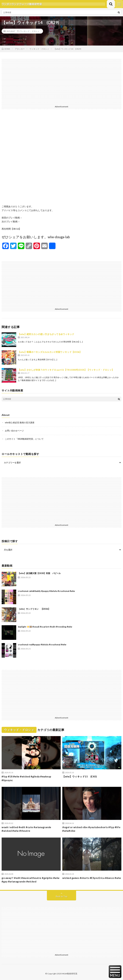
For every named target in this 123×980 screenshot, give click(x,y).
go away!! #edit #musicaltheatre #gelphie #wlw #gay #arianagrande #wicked (31, 880)
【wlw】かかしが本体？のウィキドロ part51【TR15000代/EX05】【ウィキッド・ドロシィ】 (66, 370)
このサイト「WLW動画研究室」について (24, 439)
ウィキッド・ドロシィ (30, 31)
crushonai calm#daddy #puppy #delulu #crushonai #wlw (46, 591)
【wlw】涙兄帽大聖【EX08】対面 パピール (39, 573)
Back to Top (62, 896)
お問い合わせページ (14, 431)
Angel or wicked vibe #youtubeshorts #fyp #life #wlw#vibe (91, 829)
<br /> (62, 159)
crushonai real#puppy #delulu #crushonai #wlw (42, 645)
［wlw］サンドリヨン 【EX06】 (34, 609)
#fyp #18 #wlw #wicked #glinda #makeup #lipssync (26, 778)
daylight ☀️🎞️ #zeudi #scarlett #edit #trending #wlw (45, 627)
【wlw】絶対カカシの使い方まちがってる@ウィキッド (46, 334)
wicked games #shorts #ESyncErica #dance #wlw (92, 878)
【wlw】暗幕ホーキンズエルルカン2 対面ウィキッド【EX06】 (50, 352)
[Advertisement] (62, 81)
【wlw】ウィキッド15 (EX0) (80, 776)
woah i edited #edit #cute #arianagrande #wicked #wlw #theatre (26, 829)
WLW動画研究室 (70, 974)
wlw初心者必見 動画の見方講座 (20, 423)
